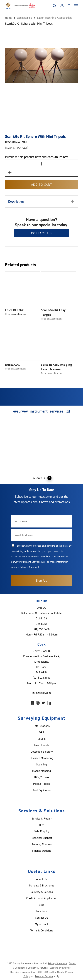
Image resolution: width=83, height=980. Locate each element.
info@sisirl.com (42, 693)
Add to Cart (42, 185)
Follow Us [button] (42, 478)
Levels (42, 739)
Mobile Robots (41, 784)
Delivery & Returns (42, 892)
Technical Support (42, 838)
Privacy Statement (29, 567)
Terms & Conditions (41, 930)
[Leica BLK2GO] (23, 289)
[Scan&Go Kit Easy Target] (58, 289)
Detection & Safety (42, 752)
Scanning (41, 764)
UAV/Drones (42, 777)
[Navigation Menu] (76, 6)
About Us (41, 879)
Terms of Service (44, 976)
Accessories (25, 18)
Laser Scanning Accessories (54, 18)
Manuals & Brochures (42, 885)
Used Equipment (42, 790)
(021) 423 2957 (41, 678)
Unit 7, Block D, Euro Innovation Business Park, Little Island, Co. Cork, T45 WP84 (42, 662)
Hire (41, 825)
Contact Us (41, 233)
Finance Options (41, 851)
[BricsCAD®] (23, 343)
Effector (66, 968)
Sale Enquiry (42, 831)
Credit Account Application (42, 898)
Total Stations (41, 726)
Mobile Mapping (41, 771)
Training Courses (42, 844)
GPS (41, 732)
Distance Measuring (41, 758)
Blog (41, 905)
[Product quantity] (42, 164)
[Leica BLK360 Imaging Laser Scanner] (58, 343)
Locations (42, 911)
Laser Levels (41, 745)
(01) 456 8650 (41, 629)
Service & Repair (41, 818)
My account (41, 924)
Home (9, 18)
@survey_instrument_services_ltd (41, 411)
